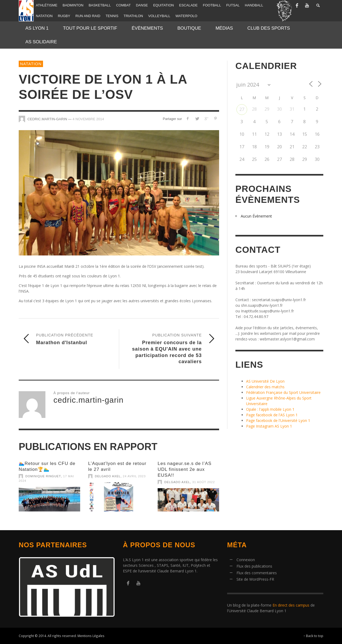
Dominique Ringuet (43, 476)
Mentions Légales (91, 636)
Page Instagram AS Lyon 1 (269, 426)
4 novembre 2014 (88, 119)
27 (242, 109)
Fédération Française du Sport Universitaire (283, 392)
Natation (31, 64)
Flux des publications (254, 566)
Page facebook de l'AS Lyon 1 (272, 415)
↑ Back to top (313, 636)
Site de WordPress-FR (255, 579)
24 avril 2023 (134, 476)
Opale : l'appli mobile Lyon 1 (270, 409)
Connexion (246, 560)
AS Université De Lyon (265, 381)
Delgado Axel (108, 476)
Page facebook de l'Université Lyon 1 (278, 420)
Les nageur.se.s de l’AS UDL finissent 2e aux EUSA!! (185, 469)
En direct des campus (291, 605)
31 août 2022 (204, 482)
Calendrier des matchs (265, 387)
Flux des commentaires (257, 573)
